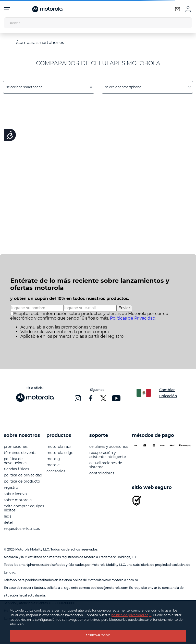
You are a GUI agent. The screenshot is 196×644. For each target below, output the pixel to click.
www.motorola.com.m (120, 580)
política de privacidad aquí (131, 615)
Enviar (124, 308)
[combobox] (98, 23)
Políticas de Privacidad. (133, 318)
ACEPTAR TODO (98, 635)
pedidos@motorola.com (109, 588)
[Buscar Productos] (187, 23)
